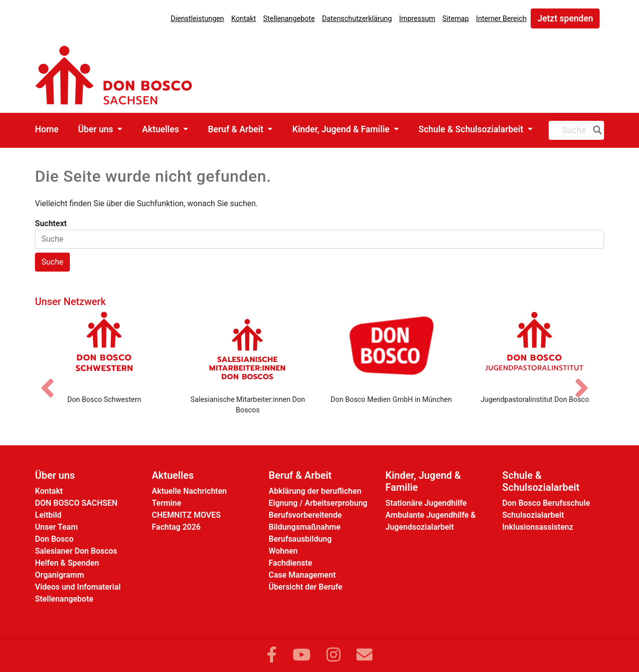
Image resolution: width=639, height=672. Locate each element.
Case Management (302, 575)
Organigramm (59, 575)
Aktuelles (162, 129)
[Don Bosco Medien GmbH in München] (391, 349)
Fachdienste (290, 563)
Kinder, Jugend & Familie (342, 129)
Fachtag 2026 (176, 527)
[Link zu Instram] (333, 655)
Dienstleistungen (197, 19)
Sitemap (456, 19)
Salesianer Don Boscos (76, 551)
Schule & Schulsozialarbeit (472, 129)
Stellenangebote (289, 19)
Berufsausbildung (300, 539)
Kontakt (244, 19)
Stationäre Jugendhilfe (426, 503)
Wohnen (283, 551)
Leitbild (48, 515)
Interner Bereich (501, 19)
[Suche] (596, 130)
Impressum (417, 19)
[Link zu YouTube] (302, 655)
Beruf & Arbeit (237, 129)
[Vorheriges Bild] (52, 379)
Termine (166, 503)
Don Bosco (54, 539)
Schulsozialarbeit (533, 515)
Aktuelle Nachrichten (189, 491)
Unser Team (56, 527)
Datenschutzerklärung (357, 19)
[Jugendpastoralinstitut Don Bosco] (535, 349)
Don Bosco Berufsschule (546, 503)
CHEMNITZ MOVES (186, 515)
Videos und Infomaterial (78, 587)
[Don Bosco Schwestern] (104, 349)
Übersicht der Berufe (306, 587)
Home (47, 129)
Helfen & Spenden (67, 563)
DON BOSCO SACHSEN (76, 503)
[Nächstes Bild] (587, 379)
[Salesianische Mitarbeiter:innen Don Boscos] (248, 349)
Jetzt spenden (565, 18)
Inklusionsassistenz (538, 527)
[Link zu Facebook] (272, 655)
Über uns (97, 129)
